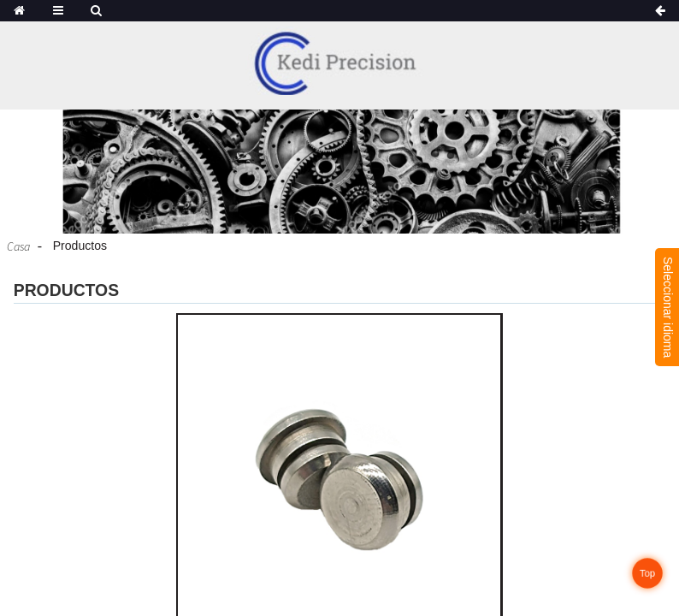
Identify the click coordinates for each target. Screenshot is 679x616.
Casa (18, 246)
